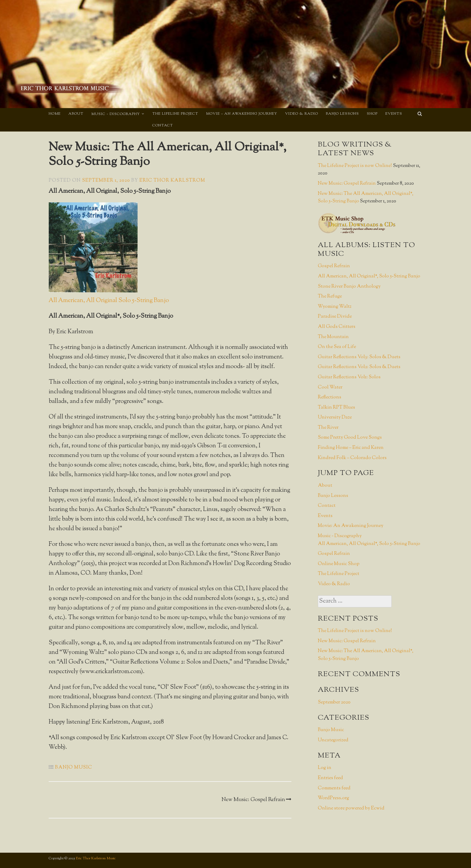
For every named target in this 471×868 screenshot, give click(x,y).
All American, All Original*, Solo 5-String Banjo (369, 276)
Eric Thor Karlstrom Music (96, 858)
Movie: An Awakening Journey (351, 526)
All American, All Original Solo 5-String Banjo (109, 301)
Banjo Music (74, 768)
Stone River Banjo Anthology (349, 287)
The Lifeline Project (175, 114)
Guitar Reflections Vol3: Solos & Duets (359, 357)
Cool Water (330, 387)
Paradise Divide (335, 317)
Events (394, 114)
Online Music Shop (339, 564)
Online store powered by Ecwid (351, 808)
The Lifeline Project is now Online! (355, 166)
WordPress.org (333, 798)
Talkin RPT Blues (336, 408)
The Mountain (333, 337)
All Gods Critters (337, 327)
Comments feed (334, 788)
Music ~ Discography (116, 114)
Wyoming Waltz (335, 307)
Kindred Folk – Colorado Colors (352, 458)
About (76, 114)
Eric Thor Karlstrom (172, 181)
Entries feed (330, 778)
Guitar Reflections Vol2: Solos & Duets (359, 367)
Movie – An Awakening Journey (242, 114)
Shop (372, 114)
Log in (325, 768)
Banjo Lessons (342, 114)
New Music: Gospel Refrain (256, 800)
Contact (163, 126)
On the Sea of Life (337, 347)
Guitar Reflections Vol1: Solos (349, 377)
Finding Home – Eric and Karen (351, 448)
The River (328, 428)
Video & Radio (302, 114)
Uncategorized (333, 740)
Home (55, 114)
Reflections (330, 397)
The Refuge (330, 296)
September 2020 (334, 702)
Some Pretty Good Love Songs (350, 438)
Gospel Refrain (334, 266)
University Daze (335, 417)
